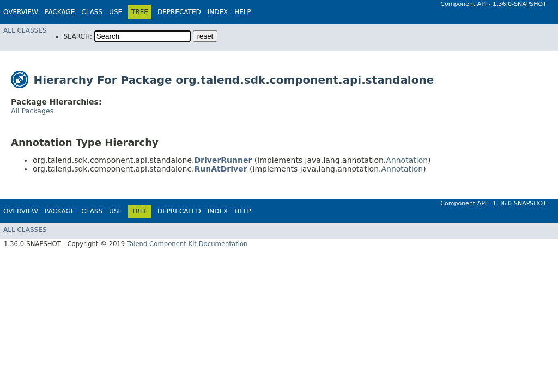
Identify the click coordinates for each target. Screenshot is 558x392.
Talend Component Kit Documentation (187, 244)
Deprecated (179, 12)
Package (60, 12)
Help (243, 12)
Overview (21, 12)
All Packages (32, 111)
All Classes (25, 30)
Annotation (407, 160)
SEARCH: (78, 36)
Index (218, 12)
